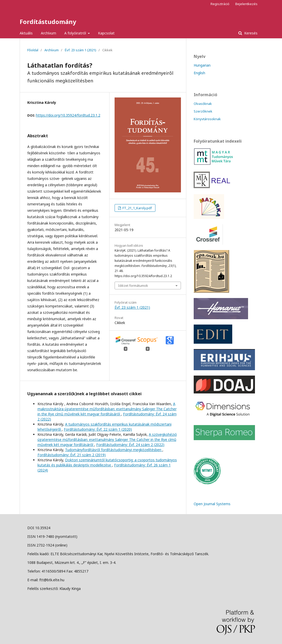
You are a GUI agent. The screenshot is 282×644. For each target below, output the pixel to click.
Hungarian (202, 65)
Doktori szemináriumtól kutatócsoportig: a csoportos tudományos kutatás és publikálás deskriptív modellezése (107, 462)
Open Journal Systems (212, 504)
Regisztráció (220, 4)
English (199, 73)
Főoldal (33, 50)
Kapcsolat (106, 33)
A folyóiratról (76, 33)
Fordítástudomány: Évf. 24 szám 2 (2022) (130, 445)
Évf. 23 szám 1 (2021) (81, 50)
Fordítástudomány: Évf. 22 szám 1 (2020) (98, 429)
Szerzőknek (203, 111)
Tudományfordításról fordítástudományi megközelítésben (114, 450)
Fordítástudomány (48, 22)
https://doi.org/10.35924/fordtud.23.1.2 (68, 115)
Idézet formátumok (133, 286)
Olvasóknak (203, 104)
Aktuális (26, 33)
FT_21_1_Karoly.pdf (137, 208)
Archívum (48, 33)
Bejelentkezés (246, 4)
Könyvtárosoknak (207, 119)
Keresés (250, 33)
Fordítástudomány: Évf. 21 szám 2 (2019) (72, 455)
